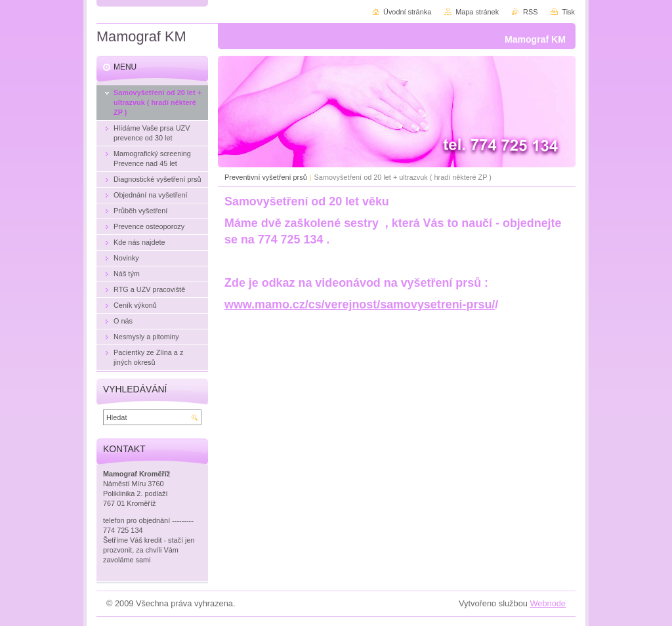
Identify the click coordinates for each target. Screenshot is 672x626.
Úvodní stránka (407, 12)
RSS (530, 12)
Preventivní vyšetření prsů (266, 177)
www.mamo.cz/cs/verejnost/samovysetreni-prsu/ (360, 304)
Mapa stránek (477, 12)
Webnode (548, 603)
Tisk (568, 12)
